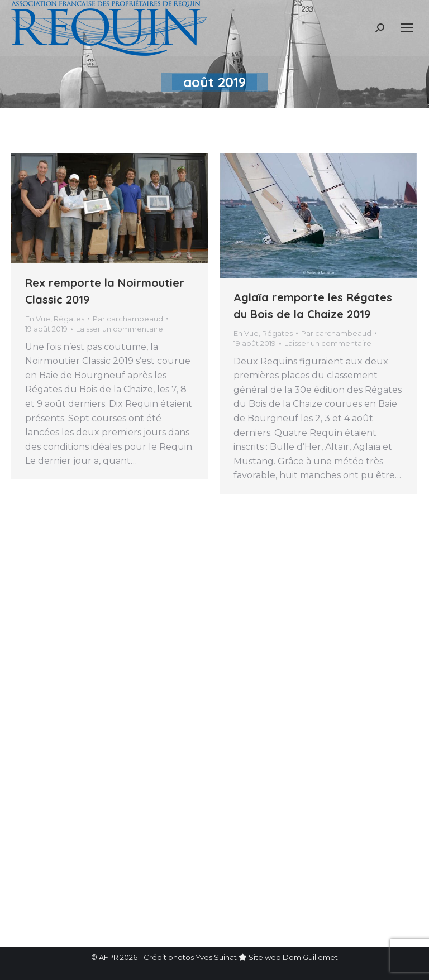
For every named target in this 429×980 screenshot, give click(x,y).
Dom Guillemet (310, 957)
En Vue (38, 319)
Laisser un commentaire (120, 329)
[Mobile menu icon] (407, 28)
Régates (69, 319)
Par (128, 319)
